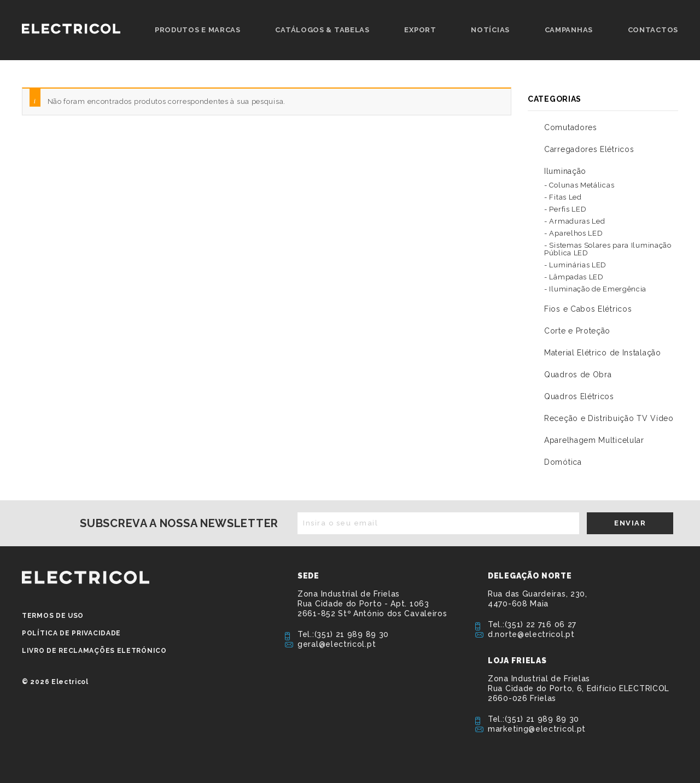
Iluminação (565, 171)
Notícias (490, 30)
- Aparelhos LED (574, 233)
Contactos (653, 30)
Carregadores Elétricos (589, 149)
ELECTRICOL (86, 577)
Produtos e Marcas (198, 30)
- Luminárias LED (575, 265)
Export (420, 30)
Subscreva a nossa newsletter (179, 523)
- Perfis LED (565, 209)
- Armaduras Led (575, 221)
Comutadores (571, 127)
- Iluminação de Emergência (595, 289)
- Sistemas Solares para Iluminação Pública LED (608, 249)
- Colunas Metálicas (579, 185)
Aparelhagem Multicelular (594, 440)
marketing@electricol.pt (537, 729)
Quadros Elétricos (579, 396)
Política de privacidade (71, 633)
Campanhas (569, 30)
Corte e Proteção (577, 331)
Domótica (563, 462)
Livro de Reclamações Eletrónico (94, 651)
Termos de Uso (53, 616)
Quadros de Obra (578, 375)
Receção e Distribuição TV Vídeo (609, 418)
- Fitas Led (563, 197)
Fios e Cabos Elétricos (588, 309)
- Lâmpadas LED (574, 277)
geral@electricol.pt (337, 644)
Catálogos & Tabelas (322, 30)
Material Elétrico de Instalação (603, 353)
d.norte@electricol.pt (531, 634)
